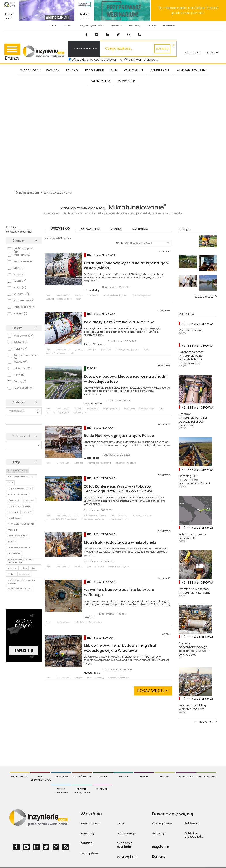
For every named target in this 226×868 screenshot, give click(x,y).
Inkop (24, 568)
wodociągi (99, 567)
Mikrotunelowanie (17, 471)
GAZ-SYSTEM (14, 553)
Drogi (103, 777)
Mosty (123, 777)
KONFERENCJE (160, 70)
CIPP (112, 515)
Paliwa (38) (20, 288)
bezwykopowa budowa (19, 589)
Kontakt (68, 26)
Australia (13, 530)
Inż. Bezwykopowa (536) (24, 250)
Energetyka (186, 777)
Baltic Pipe (79, 295)
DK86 (161, 409)
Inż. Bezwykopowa (40, 778)
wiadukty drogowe (62, 413)
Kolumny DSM (130, 409)
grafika (116, 229)
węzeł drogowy (80, 413)
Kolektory (24, 574)
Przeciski (27, 512)
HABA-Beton (80, 622)
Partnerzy (135, 26)
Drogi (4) (19, 268)
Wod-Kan (61, 777)
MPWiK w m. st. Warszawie (21, 524)
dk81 (48, 413)
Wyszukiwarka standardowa (92, 60)
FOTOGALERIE (94, 70)
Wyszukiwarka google (139, 60)
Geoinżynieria (82, 777)
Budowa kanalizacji (18, 536)
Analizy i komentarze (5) (25, 357)
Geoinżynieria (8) (23, 262)
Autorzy (151, 26)
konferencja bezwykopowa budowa (21, 582)
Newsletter (169, 26)
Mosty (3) (19, 275)
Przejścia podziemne (111, 409)
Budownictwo (207, 777)
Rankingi (72, 70)
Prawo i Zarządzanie (82, 791)
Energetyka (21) (22, 294)
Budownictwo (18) (23, 301)
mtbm (11, 574)
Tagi (16, 462)
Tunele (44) (20, 281)
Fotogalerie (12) (22, 368)
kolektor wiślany (96, 622)
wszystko (60, 228)
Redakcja (89, 617)
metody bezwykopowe (19, 506)
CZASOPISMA (127, 81)
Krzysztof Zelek (92, 673)
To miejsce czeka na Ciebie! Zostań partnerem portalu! (188, 10)
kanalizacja (14, 518)
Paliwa (165, 777)
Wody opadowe (61, 791)
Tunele (12, 542)
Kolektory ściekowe (17, 494)
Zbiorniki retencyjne (147, 409)
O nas (53, 26)
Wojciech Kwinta (93, 404)
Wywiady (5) (21, 362)
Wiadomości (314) (24, 336)
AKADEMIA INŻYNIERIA (191, 70)
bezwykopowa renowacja (93, 519)
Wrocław (12, 568)
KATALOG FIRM (100, 81)
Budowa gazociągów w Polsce (59, 299)
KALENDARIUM (133, 70)
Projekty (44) (21, 349)
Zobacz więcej (204, 297)
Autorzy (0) (20, 381)
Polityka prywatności (91, 26)
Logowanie (212, 52)
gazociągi (13, 512)
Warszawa (29, 500)
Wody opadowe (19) (25, 307)
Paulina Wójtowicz (94, 345)
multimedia (140, 229)
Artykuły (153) (21, 342)
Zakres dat (21, 436)
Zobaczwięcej (204, 722)
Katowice (79, 409)
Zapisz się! (24, 651)
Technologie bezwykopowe (22, 477)
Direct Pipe (14, 500)
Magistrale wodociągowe (119, 567)
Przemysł (103, 789)
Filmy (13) (19, 375)
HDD (10, 482)
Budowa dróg (93, 409)
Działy (17, 328)
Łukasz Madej (91, 290)
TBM (33, 568)
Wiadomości (30, 70)
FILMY (114, 70)
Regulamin (116, 26)
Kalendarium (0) (23, 388)
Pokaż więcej (153, 691)
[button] (148, 243)
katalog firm (90, 229)
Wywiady (53, 70)
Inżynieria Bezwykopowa (21, 488)
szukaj (162, 49)
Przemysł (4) (20, 314)
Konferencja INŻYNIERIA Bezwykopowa (20, 561)
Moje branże (193, 52)
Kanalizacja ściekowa (19, 548)
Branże (12, 52)
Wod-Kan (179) (22, 255)
